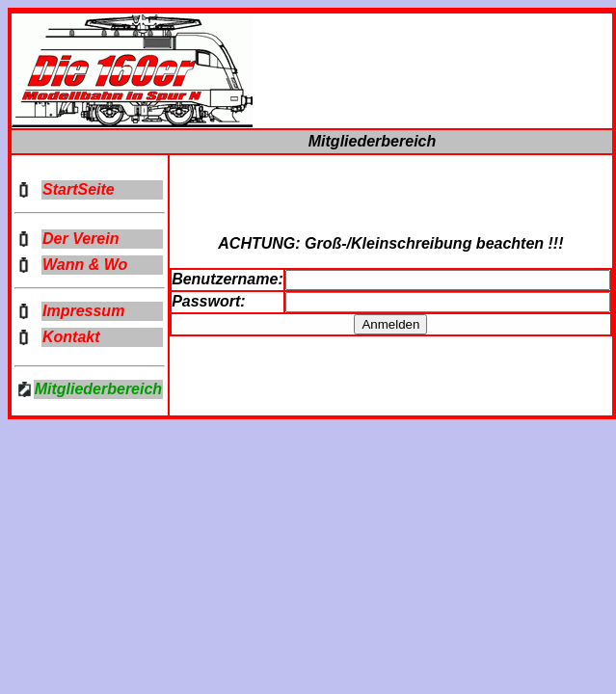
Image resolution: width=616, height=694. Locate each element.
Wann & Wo (85, 265)
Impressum (83, 311)
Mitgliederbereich (98, 389)
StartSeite (79, 189)
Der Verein (80, 239)
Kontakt (71, 337)
